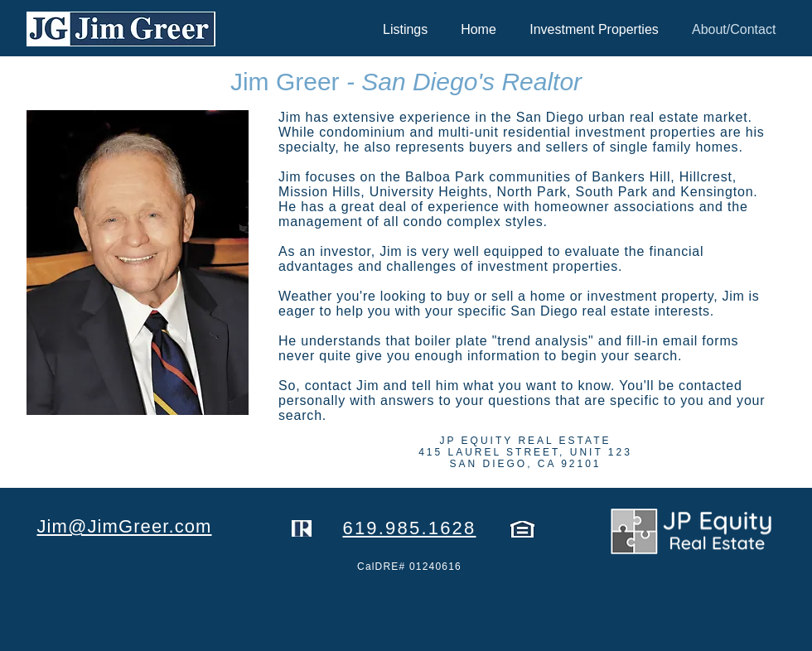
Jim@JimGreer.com (124, 526)
